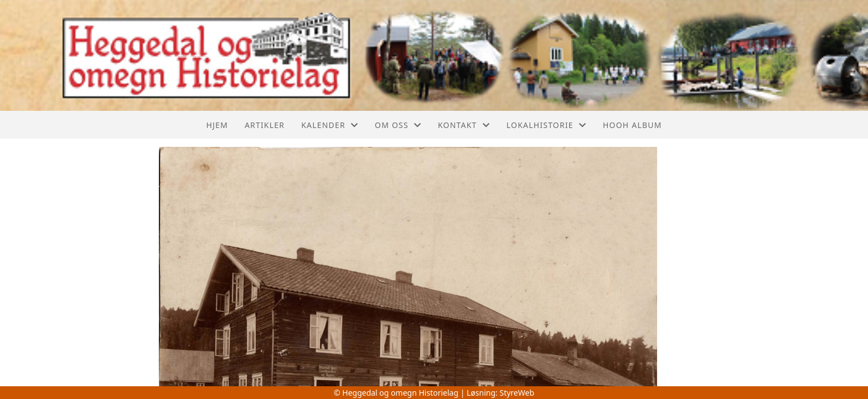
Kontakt (464, 125)
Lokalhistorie (546, 125)
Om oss (398, 125)
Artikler (265, 125)
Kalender (330, 125)
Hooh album (632, 125)
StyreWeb (517, 393)
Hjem (217, 125)
